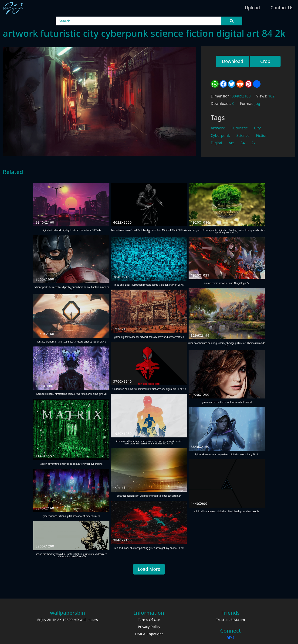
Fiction (262, 135)
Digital (216, 143)
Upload (252, 8)
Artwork (218, 128)
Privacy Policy (149, 627)
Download (232, 61)
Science (243, 135)
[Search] (139, 21)
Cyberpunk (220, 135)
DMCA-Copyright (149, 634)
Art (231, 143)
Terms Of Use (149, 620)
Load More (149, 569)
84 (243, 143)
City (257, 128)
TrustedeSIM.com (231, 620)
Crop (265, 61)
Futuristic (240, 128)
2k (253, 143)
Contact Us (282, 8)
